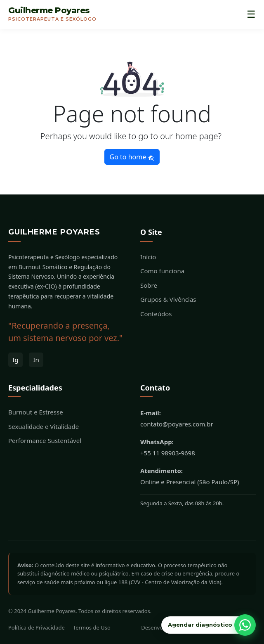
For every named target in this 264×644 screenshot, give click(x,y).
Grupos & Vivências (168, 299)
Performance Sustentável (45, 440)
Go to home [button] (132, 157)
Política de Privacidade (37, 627)
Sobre (149, 285)
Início (148, 257)
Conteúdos (156, 314)
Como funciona (162, 271)
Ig (15, 360)
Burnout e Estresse (36, 412)
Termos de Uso (92, 627)
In (36, 360)
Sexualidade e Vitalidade (44, 426)
